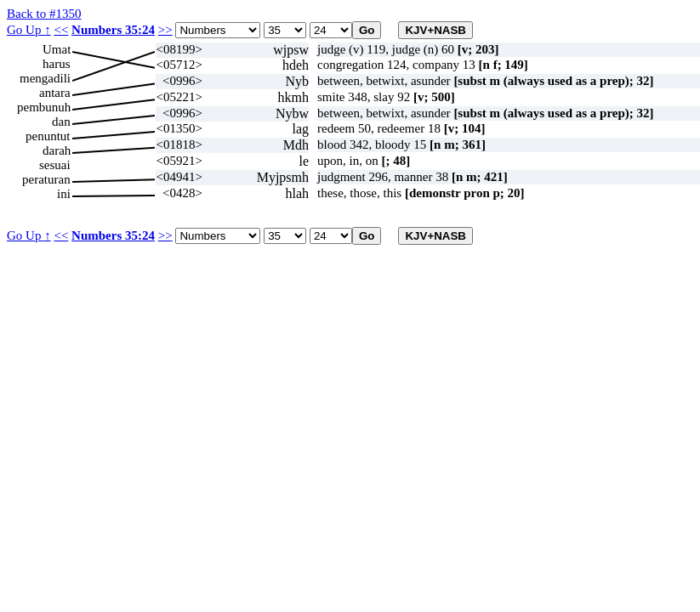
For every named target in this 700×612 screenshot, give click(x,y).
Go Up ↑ (29, 30)
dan (61, 122)
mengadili (45, 78)
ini (64, 194)
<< (61, 30)
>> (165, 30)
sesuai (55, 165)
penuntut (48, 136)
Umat (57, 49)
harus (57, 64)
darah (57, 150)
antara (55, 93)
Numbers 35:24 (113, 30)
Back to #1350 (44, 14)
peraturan (46, 179)
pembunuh (44, 107)
